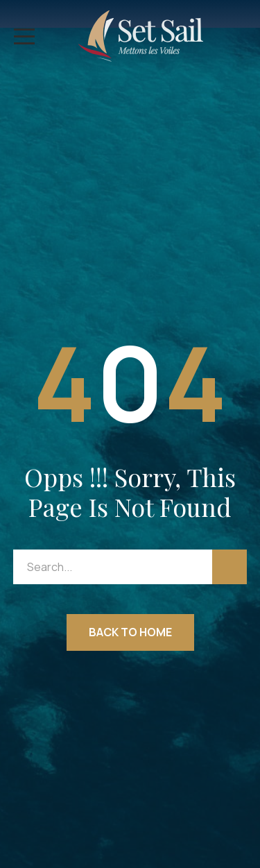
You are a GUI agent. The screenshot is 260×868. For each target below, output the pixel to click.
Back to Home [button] (130, 632)
